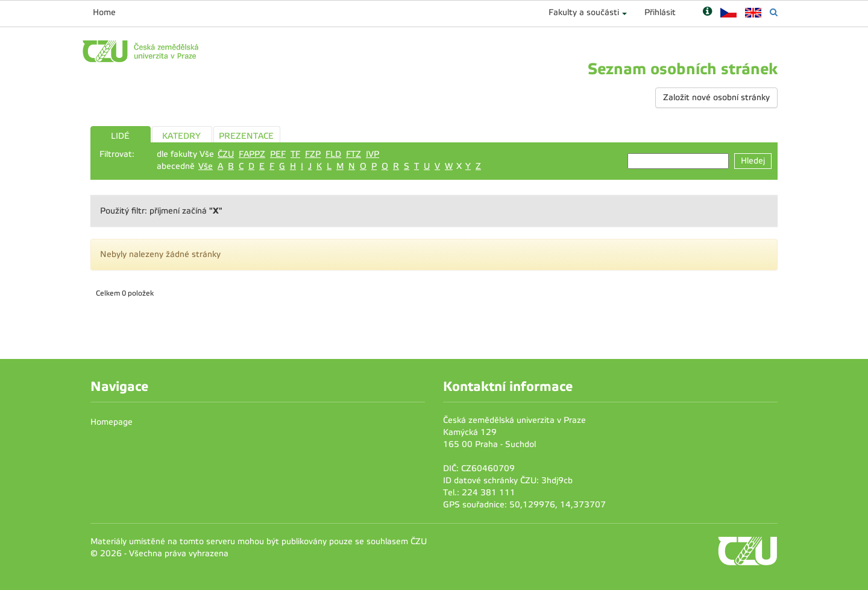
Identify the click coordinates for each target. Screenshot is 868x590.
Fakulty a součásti (584, 12)
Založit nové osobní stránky (716, 97)
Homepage (112, 422)
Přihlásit (660, 12)
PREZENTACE (246, 136)
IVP (373, 154)
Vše (206, 166)
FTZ (354, 154)
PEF (278, 154)
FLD (333, 154)
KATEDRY (181, 136)
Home (104, 12)
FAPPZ (252, 154)
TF (295, 154)
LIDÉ (120, 136)
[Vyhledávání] (774, 12)
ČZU (226, 154)
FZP (313, 154)
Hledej (753, 161)
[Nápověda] (707, 12)
